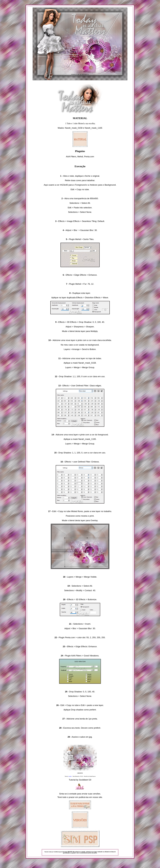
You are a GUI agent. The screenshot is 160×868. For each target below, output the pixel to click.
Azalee (70, 776)
